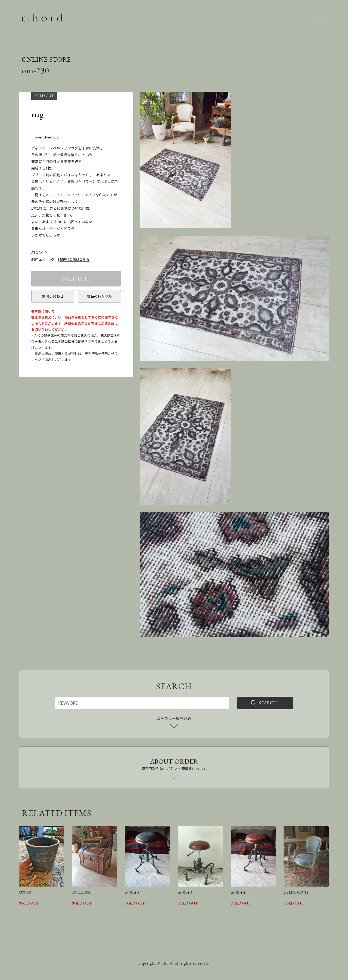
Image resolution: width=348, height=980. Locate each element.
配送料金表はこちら (74, 259)
